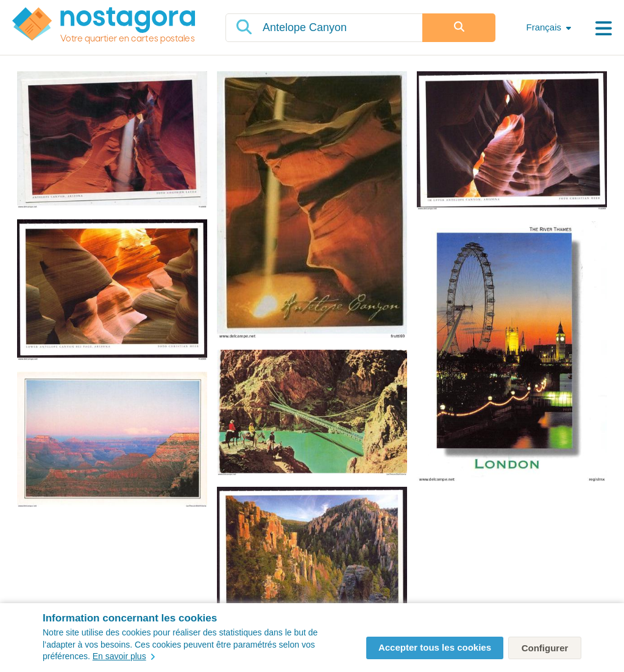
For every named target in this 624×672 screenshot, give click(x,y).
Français (544, 27)
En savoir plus (124, 656)
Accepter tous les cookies (435, 647)
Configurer (545, 648)
